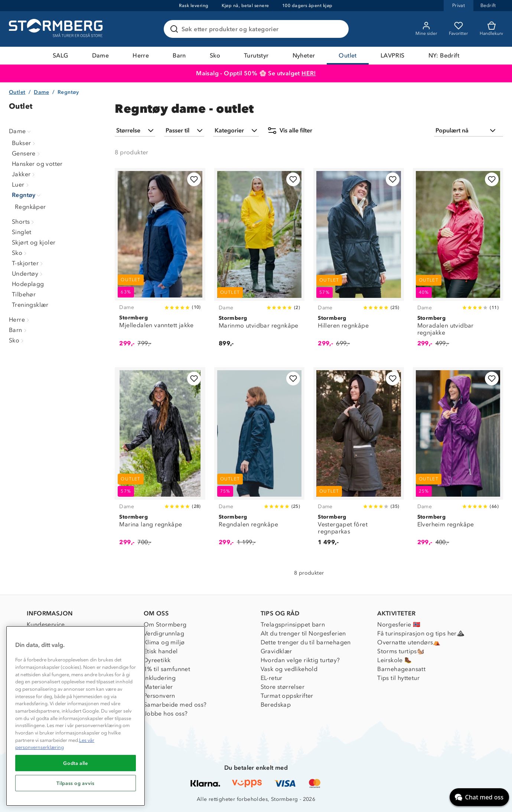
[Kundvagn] (491, 29)
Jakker (24, 174)
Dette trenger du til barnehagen (306, 642)
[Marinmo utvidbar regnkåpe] (259, 262)
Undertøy (28, 274)
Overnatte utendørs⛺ (409, 642)
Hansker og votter (37, 164)
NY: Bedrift (444, 55)
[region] (76, 716)
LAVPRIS (393, 55)
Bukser (24, 143)
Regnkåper (30, 207)
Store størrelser (283, 687)
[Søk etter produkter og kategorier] (258, 29)
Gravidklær (276, 651)
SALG (61, 55)
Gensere (27, 153)
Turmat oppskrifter (287, 696)
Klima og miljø (164, 642)
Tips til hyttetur (398, 678)
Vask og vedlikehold (289, 669)
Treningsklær (30, 305)
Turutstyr (256, 55)
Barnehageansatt (401, 669)
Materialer (158, 687)
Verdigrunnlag (164, 633)
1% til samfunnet (167, 669)
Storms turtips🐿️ (401, 651)
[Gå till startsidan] (57, 29)
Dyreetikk (157, 660)
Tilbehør (24, 294)
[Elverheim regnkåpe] (458, 461)
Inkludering (160, 678)
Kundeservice (46, 624)
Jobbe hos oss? (166, 714)
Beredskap (276, 705)
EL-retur (272, 678)
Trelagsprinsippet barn (293, 624)
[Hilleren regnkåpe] (358, 262)
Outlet (348, 55)
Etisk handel (161, 651)
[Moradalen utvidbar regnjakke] (458, 262)
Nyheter (304, 55)
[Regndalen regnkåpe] (259, 461)
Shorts (24, 222)
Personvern (159, 696)
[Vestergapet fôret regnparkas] (358, 461)
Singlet (22, 232)
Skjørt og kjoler (34, 242)
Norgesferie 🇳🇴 (399, 624)
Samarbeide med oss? (175, 705)
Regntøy (27, 195)
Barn (179, 55)
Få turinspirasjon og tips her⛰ (421, 633)
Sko (215, 55)
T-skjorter (28, 263)
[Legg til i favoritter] (194, 179)
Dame (101, 55)
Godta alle (76, 763)
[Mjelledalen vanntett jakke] (160, 262)
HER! (309, 73)
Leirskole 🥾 (394, 660)
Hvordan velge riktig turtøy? (300, 660)
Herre (141, 55)
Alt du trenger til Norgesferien (303, 633)
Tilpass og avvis (76, 783)
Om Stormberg (165, 624)
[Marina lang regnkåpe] (160, 461)
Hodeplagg (28, 284)
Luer (21, 185)
